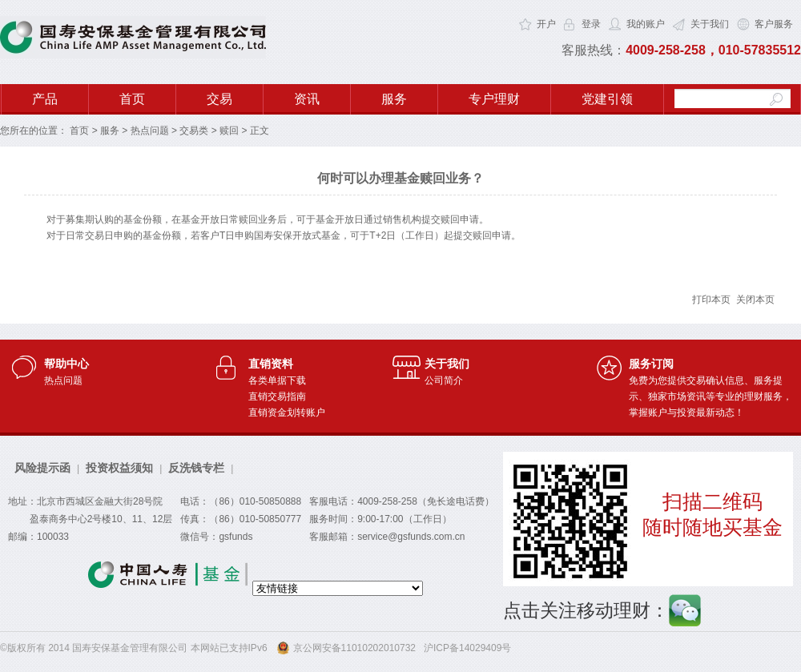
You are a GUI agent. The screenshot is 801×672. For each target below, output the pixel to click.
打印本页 (712, 300)
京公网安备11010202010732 (354, 648)
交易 (219, 99)
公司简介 (444, 380)
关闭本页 (755, 300)
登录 (591, 24)
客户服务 (774, 24)
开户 (546, 24)
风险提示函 (42, 468)
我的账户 (646, 24)
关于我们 (710, 24)
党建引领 (607, 99)
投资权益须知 (119, 468)
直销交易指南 (277, 396)
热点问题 (150, 131)
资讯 (307, 99)
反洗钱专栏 (196, 468)
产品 (45, 99)
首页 (132, 99)
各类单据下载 (277, 380)
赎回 (229, 131)
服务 (394, 99)
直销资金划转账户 (287, 412)
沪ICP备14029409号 (467, 648)
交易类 (194, 131)
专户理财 (494, 99)
